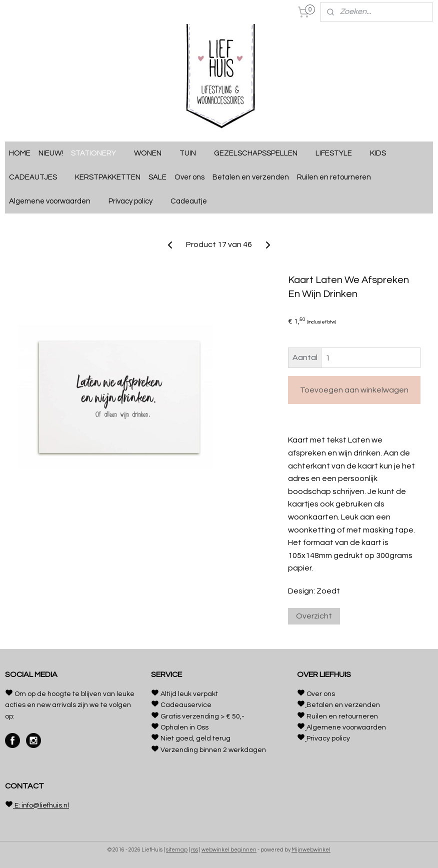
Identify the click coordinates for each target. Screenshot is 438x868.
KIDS (383, 153)
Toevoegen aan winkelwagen (354, 390)
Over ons (189, 177)
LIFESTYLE (339, 153)
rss (194, 850)
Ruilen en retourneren (339, 177)
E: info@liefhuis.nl (41, 805)
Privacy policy (135, 201)
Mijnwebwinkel (311, 850)
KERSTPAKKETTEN (108, 177)
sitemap (177, 850)
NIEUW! (51, 153)
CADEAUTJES (38, 177)
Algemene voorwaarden (55, 201)
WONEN (153, 153)
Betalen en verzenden (251, 177)
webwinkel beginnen (229, 850)
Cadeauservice (186, 705)
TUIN (193, 153)
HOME (20, 153)
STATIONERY (98, 153)
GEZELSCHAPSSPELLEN (261, 153)
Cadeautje (194, 201)
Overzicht (314, 615)
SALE (157, 177)
